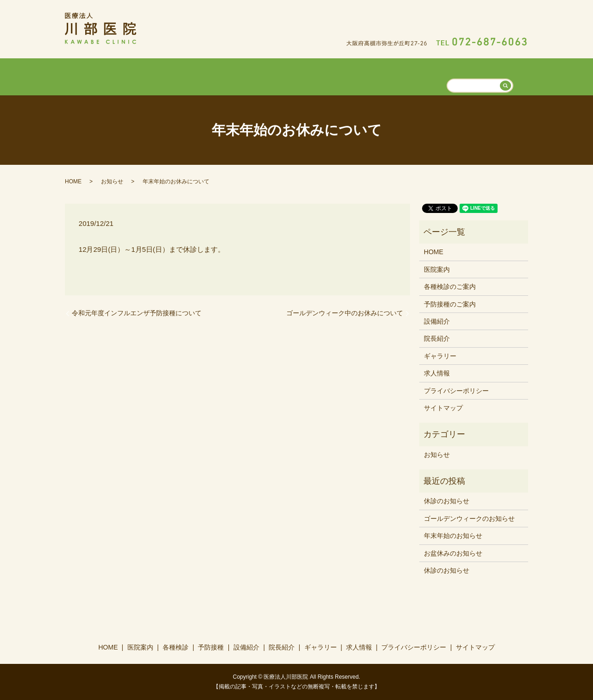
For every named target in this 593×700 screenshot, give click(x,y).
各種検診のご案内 (450, 286)
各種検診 (228, 75)
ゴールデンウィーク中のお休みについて (345, 312)
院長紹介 (352, 75)
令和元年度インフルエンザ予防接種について (137, 312)
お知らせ (112, 181)
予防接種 (269, 75)
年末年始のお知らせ (453, 535)
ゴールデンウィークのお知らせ (469, 518)
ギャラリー (397, 75)
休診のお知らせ (447, 500)
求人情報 (442, 75)
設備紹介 (311, 75)
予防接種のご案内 (450, 303)
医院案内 (186, 75)
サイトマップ (443, 407)
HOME (148, 75)
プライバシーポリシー (456, 390)
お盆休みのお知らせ (453, 552)
